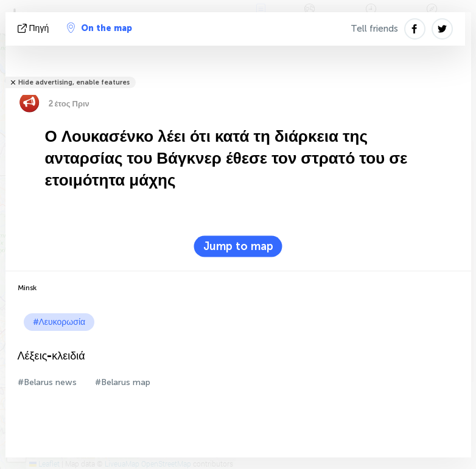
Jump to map (238, 246)
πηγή (35, 28)
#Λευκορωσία (59, 322)
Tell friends (374, 29)
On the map (100, 28)
